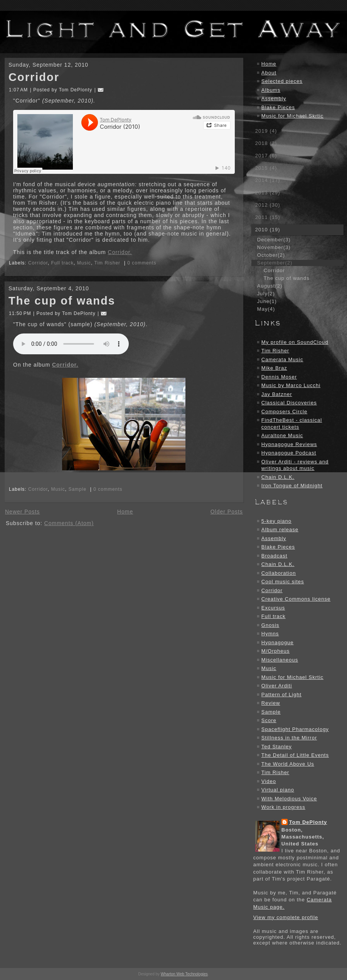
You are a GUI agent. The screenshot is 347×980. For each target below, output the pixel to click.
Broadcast (275, 556)
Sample (77, 489)
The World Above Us (288, 764)
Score (269, 720)
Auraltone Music (282, 435)
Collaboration (279, 573)
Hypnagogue (278, 642)
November (274, 247)
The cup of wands (62, 301)
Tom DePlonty (308, 822)
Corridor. (120, 252)
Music (84, 263)
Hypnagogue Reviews (289, 444)
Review (271, 703)
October (271, 255)
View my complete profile (286, 917)
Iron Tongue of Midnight (292, 486)
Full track (62, 263)
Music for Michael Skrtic (292, 116)
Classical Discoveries (289, 403)
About (269, 73)
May (266, 309)
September (275, 263)
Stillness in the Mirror (289, 738)
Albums (271, 90)
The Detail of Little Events (295, 755)
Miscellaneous (280, 660)
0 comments (142, 263)
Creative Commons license (296, 599)
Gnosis (270, 625)
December (274, 240)
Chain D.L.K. (278, 477)
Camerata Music (282, 360)
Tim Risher (108, 263)
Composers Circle (284, 412)
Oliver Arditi (277, 686)
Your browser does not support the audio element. (71, 344)
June (267, 301)
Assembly (274, 99)
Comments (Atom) (69, 523)
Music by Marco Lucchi (291, 385)
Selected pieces (282, 81)
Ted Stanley (277, 747)
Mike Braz (274, 368)
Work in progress (283, 807)
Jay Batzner (277, 394)
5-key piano (276, 521)
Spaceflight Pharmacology (295, 729)
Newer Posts (22, 512)
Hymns (270, 634)
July (266, 294)
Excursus (273, 608)
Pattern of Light (281, 695)
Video (269, 781)
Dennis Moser (279, 377)
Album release (280, 530)
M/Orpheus (275, 651)
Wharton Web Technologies (184, 974)
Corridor (34, 77)
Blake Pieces (278, 107)
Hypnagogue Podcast (289, 453)
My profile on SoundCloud (295, 342)
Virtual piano (278, 790)
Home (125, 512)
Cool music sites (283, 582)
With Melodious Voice (289, 799)
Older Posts (227, 512)
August (270, 286)
